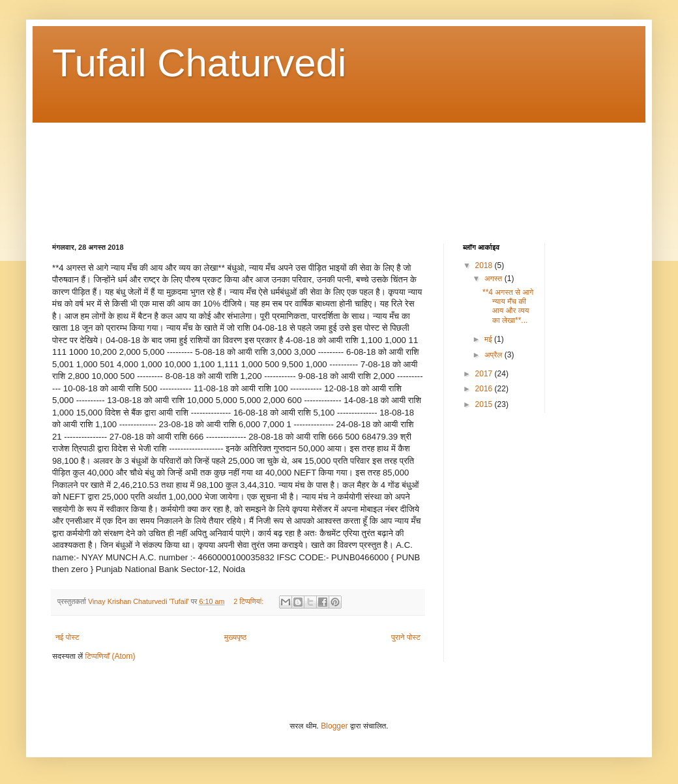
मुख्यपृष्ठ (235, 637)
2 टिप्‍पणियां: (249, 601)
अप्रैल (494, 355)
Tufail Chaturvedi (199, 63)
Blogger (334, 726)
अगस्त (494, 279)
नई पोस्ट (67, 637)
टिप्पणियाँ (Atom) (111, 656)
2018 (485, 265)
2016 (485, 389)
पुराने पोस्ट (406, 637)
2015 (485, 404)
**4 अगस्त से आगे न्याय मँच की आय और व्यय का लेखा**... (508, 306)
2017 (485, 374)
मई (489, 339)
